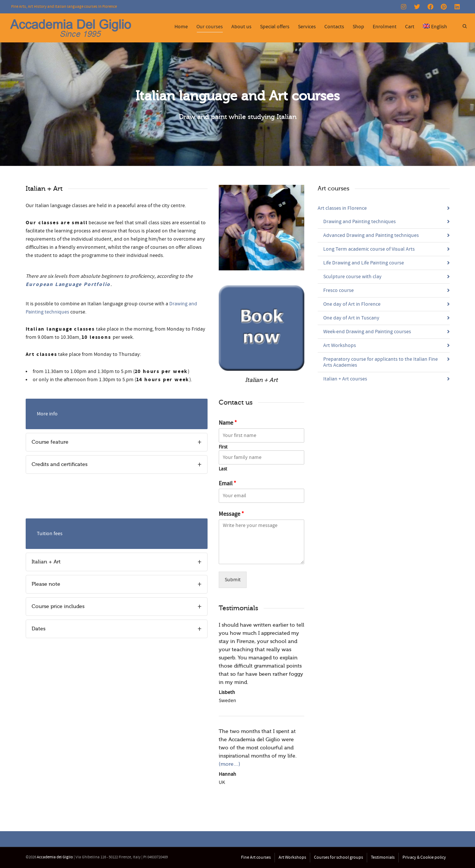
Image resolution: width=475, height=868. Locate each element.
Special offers (275, 27)
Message (231, 514)
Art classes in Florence (342, 208)
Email (227, 483)
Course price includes (58, 606)
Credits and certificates (60, 464)
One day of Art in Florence (352, 304)
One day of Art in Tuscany (351, 318)
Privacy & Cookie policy (424, 857)
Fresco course (338, 290)
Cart (410, 27)
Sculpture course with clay (352, 277)
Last (223, 469)
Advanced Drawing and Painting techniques (371, 235)
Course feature (50, 442)
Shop (358, 27)
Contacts (334, 27)
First (223, 447)
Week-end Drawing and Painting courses (367, 332)
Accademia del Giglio (55, 857)
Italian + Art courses (345, 379)
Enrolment (385, 27)
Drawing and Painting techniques (360, 222)
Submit (233, 580)
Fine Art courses (256, 857)
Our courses (210, 28)
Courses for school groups (338, 857)
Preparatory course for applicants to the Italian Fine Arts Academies (381, 362)
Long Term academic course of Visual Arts (369, 249)
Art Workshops (340, 345)
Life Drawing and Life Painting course (364, 263)
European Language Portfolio (68, 284)
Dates (38, 629)
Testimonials (383, 857)
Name (228, 423)
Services (307, 27)
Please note (46, 584)
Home (181, 27)
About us (241, 27)
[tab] (117, 442)
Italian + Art (46, 562)
